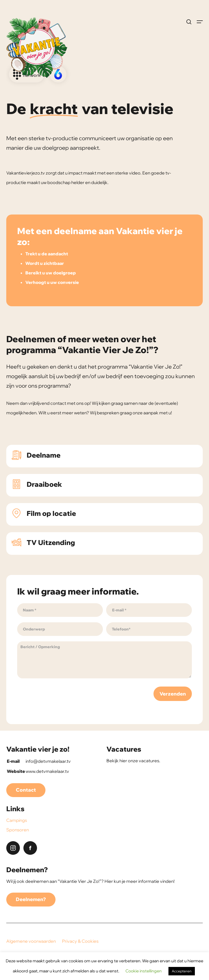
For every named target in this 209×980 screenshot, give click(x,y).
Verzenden (173, 694)
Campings (17, 820)
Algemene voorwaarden (31, 941)
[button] (200, 22)
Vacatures (124, 749)
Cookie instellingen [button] (144, 971)
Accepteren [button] (182, 971)
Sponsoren (18, 830)
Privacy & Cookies (80, 941)
